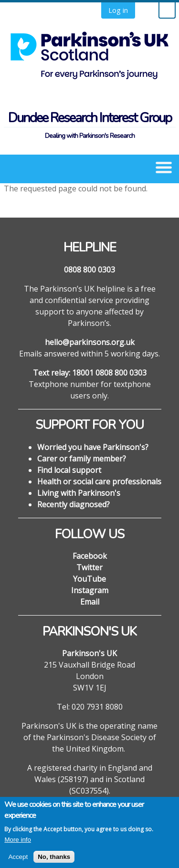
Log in (118, 10)
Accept (18, 862)
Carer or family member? (82, 459)
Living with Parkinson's (79, 493)
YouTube (89, 579)
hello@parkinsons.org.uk (90, 342)
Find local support (69, 470)
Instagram (90, 590)
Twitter (89, 567)
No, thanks (54, 862)
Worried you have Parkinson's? (93, 447)
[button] (164, 167)
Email (90, 602)
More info (18, 845)
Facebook (90, 556)
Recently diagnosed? (74, 504)
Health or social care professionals (99, 481)
